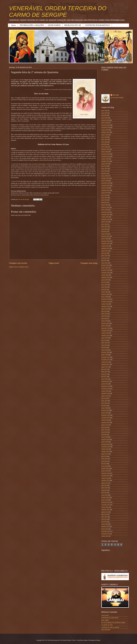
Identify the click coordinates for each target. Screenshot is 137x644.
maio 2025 (104, 142)
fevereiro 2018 (105, 352)
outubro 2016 (105, 391)
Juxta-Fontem (105, 615)
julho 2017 (104, 369)
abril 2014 (104, 464)
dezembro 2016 (106, 386)
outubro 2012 (105, 507)
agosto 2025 (105, 135)
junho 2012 (104, 517)
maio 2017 (104, 374)
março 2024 (105, 176)
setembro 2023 (105, 190)
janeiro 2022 (105, 239)
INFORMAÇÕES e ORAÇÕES (32, 25)
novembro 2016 (106, 389)
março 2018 (105, 350)
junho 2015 (104, 430)
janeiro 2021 (105, 268)
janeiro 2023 (105, 210)
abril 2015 (104, 435)
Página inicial (54, 263)
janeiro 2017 (105, 384)
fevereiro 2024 (105, 178)
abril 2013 (104, 493)
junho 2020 (104, 285)
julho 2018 (104, 340)
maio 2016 (104, 403)
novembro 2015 (106, 418)
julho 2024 (104, 166)
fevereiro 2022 (105, 236)
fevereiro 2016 (105, 410)
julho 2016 (104, 398)
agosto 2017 (105, 367)
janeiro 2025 (105, 152)
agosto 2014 (105, 454)
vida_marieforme (106, 630)
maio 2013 (104, 490)
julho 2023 (104, 195)
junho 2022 (104, 227)
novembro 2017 (106, 360)
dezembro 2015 (106, 415)
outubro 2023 (105, 188)
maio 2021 (104, 258)
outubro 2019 (105, 304)
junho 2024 (104, 169)
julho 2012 (104, 514)
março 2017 (105, 379)
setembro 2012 (105, 510)
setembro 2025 (105, 132)
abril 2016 (104, 406)
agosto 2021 (105, 251)
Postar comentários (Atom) (21, 267)
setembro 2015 (105, 423)
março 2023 (105, 205)
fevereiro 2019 (105, 323)
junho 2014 (104, 459)
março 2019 (105, 321)
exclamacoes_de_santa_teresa (110, 618)
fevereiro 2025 (105, 149)
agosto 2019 (105, 309)
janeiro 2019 (105, 326)
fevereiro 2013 (105, 497)
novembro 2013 (106, 476)
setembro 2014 (105, 452)
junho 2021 (104, 256)
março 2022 (105, 234)
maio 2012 (104, 519)
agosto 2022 (105, 222)
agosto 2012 (105, 512)
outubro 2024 (105, 159)
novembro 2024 (106, 157)
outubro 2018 (105, 333)
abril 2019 (104, 319)
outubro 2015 (105, 420)
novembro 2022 (106, 215)
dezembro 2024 (106, 154)
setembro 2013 (105, 481)
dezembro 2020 (106, 270)
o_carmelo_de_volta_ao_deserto (110, 627)
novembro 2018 (106, 331)
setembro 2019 (105, 306)
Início (14, 25)
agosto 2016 (105, 396)
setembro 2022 (105, 219)
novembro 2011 (106, 534)
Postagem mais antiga (89, 263)
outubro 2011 (105, 536)
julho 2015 (104, 427)
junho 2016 (104, 401)
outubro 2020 (105, 275)
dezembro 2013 (106, 473)
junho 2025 (104, 140)
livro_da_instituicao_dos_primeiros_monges (113, 622)
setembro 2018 (105, 335)
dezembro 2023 (106, 183)
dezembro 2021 (106, 241)
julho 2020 (104, 282)
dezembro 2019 (106, 299)
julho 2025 (104, 137)
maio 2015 (104, 432)
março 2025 (105, 147)
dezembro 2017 (106, 357)
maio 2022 (104, 229)
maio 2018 (104, 345)
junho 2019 (104, 314)
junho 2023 (104, 198)
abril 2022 (104, 231)
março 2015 (105, 437)
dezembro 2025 (106, 125)
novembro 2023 (106, 186)
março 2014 (105, 466)
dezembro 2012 (106, 502)
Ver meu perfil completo (117, 98)
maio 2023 (104, 200)
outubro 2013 (105, 478)
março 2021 (105, 263)
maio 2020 (104, 287)
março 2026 (105, 118)
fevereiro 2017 (105, 381)
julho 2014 (104, 456)
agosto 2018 (105, 338)
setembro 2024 (105, 161)
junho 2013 (104, 488)
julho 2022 (104, 224)
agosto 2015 (105, 425)
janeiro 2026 (105, 123)
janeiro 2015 (105, 442)
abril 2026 (104, 115)
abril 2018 (104, 348)
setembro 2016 (105, 393)
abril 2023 (104, 202)
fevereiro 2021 (105, 265)
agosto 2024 (105, 164)
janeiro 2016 (105, 413)
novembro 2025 (106, 127)
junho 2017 (104, 372)
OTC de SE (116, 95)
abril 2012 (104, 522)
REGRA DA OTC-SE (73, 25)
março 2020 (105, 292)
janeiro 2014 (105, 471)
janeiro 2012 (105, 529)
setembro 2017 (105, 364)
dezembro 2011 (106, 531)
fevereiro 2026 (105, 120)
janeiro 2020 (105, 297)
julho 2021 (104, 253)
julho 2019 (104, 311)
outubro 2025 (105, 130)
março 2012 (105, 524)
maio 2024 (104, 171)
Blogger (98, 640)
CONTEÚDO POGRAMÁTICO (97, 25)
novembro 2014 (106, 447)
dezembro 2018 (106, 328)
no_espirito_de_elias (107, 625)
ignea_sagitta (105, 620)
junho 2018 (104, 343)
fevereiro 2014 (105, 468)
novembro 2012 (106, 505)
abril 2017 (104, 377)
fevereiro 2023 (105, 207)
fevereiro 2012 (105, 526)
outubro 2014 (105, 449)
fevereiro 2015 (105, 439)
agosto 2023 (105, 193)
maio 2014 (104, 461)
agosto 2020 (105, 280)
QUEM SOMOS (54, 25)
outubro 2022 (105, 217)
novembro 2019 (106, 302)
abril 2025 (104, 144)
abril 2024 (104, 173)
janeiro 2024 (105, 181)
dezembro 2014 (106, 444)
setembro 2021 (105, 248)
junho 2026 (104, 111)
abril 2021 (104, 260)
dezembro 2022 (106, 212)
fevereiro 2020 (105, 294)
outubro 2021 (105, 246)
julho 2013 (104, 485)
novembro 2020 (106, 273)
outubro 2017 (105, 362)
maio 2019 (104, 316)
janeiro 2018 (105, 355)
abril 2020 (104, 290)
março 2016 (105, 408)
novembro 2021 (106, 244)
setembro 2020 (105, 277)
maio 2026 (104, 113)
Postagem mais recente (18, 263)
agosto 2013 (105, 483)
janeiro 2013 (105, 500)
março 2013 (105, 495)
